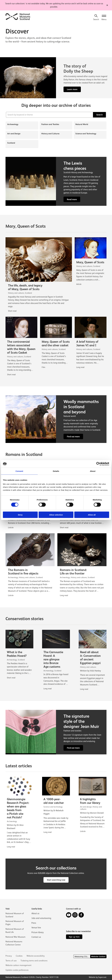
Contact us (36, 937)
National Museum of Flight (15, 922)
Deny (20, 515)
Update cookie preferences (17, 970)
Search (99, 115)
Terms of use (11, 961)
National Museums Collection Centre (14, 943)
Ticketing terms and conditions (34, 961)
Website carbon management (19, 965)
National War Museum (16, 937)
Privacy (9, 956)
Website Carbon (98, 956)
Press (34, 922)
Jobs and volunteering (41, 918)
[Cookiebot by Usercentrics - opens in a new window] (98, 464)
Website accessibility (36, 956)
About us (35, 913)
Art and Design (14, 134)
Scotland (11, 143)
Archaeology (13, 124)
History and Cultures (50, 134)
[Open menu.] (104, 18)
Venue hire (36, 927)
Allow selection (56, 515)
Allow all (92, 515)
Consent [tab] (19, 471)
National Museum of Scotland (15, 915)
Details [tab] (56, 471)
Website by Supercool (97, 977)
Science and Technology (86, 134)
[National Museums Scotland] (18, 16)
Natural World (82, 124)
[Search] (96, 18)
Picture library (38, 932)
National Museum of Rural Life (15, 930)
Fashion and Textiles (50, 124)
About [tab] (93, 471)
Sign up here (74, 937)
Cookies (19, 956)
